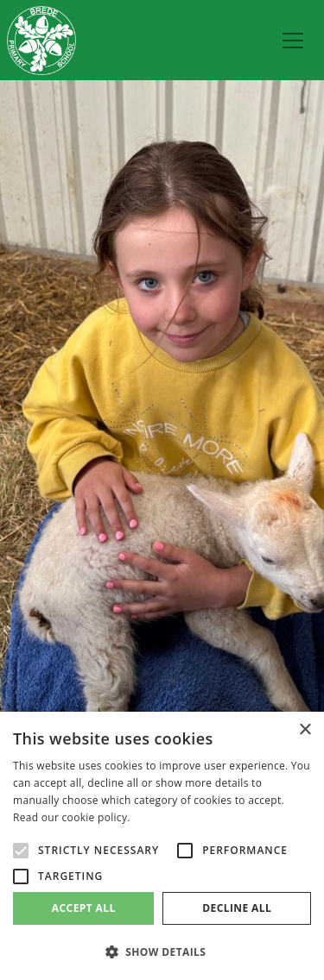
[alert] (162, 846)
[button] (162, 952)
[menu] (293, 41)
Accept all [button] (84, 908)
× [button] (305, 730)
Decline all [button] (237, 908)
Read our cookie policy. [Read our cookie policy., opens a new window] (72, 817)
